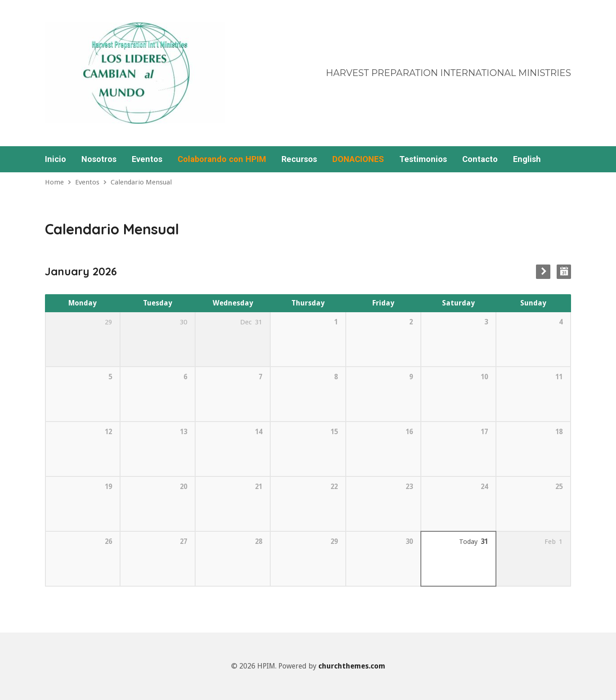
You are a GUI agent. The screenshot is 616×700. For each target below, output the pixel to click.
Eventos (147, 159)
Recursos (299, 159)
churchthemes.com (352, 666)
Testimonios (423, 159)
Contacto (480, 159)
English (527, 159)
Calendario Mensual (141, 182)
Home (54, 182)
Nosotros (99, 159)
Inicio (56, 159)
